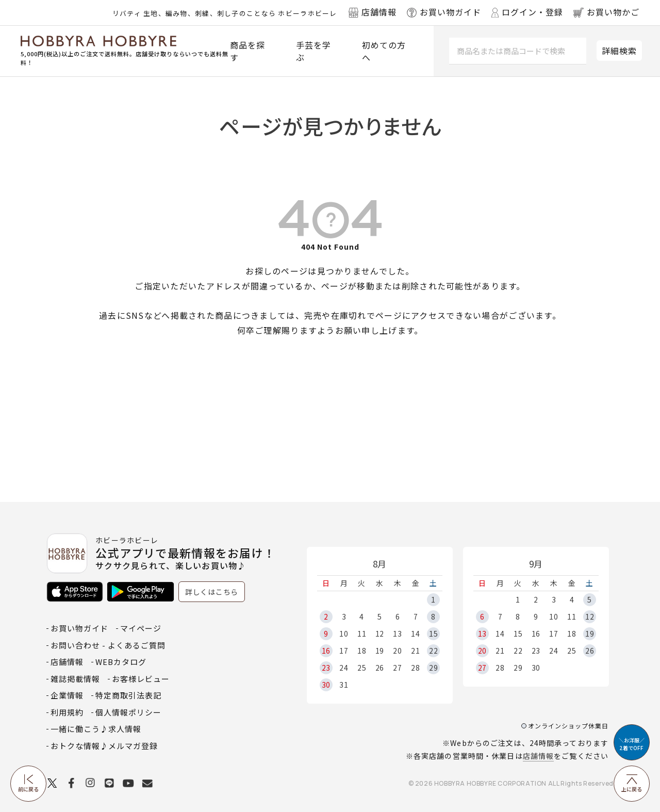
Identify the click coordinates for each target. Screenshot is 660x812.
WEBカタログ (121, 662)
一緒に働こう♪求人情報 (96, 729)
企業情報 (67, 695)
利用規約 (67, 712)
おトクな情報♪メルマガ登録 (104, 746)
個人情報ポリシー (128, 712)
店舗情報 (538, 756)
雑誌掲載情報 (75, 679)
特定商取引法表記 (128, 695)
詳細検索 (619, 51)
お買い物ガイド (79, 628)
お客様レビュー (141, 679)
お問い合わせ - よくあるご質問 (108, 645)
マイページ (141, 628)
